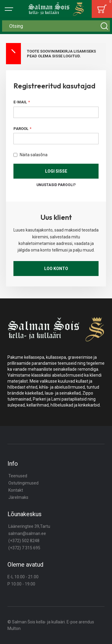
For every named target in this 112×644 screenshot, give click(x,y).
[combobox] (56, 26)
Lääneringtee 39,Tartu (29, 526)
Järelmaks (18, 497)
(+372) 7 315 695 (24, 548)
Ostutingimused (23, 483)
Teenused (18, 476)
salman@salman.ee (27, 533)
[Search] (104, 26)
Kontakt (16, 490)
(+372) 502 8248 (24, 541)
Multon (14, 628)
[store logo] (56, 9)
